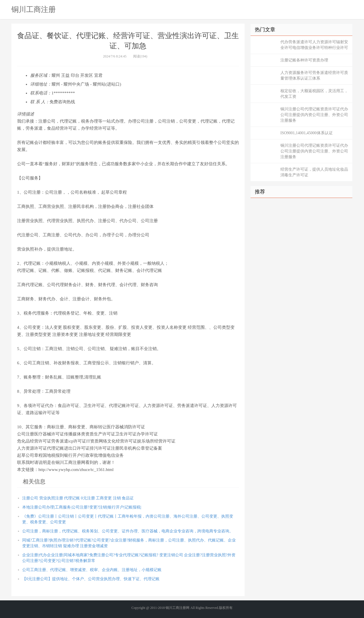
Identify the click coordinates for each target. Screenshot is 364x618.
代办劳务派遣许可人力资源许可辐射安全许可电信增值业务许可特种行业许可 (314, 45)
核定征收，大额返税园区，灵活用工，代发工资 (314, 94)
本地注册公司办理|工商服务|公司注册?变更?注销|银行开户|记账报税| (82, 507)
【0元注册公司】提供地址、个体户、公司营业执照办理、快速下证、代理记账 (91, 579)
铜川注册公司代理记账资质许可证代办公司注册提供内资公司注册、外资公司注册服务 (314, 115)
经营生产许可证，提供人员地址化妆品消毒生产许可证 (314, 172)
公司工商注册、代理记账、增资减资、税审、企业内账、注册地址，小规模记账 (92, 570)
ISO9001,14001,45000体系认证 (307, 133)
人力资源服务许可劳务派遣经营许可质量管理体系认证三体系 (314, 76)
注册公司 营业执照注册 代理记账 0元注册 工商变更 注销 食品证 (78, 498)
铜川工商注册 (34, 9)
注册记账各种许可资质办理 (304, 60)
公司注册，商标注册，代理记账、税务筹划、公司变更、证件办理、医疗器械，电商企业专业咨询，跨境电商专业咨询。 (128, 531)
